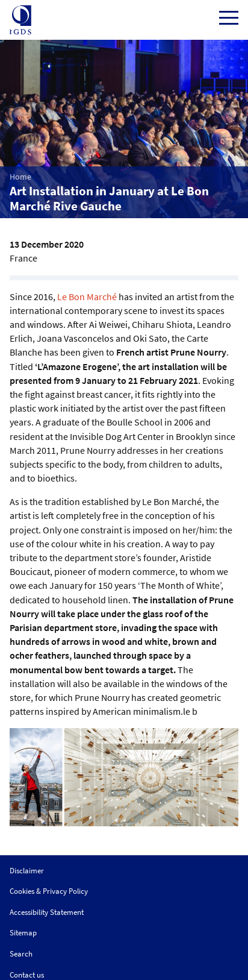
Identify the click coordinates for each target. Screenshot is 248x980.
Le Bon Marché (87, 297)
